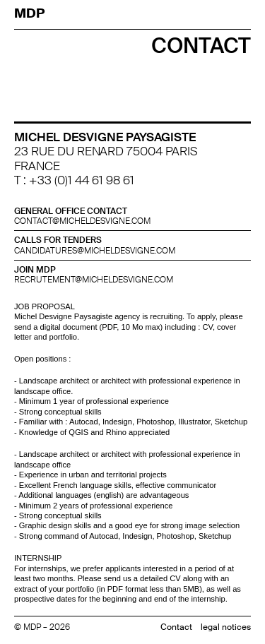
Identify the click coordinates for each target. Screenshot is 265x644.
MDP (31, 13)
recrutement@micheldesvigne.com (94, 280)
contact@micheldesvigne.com (82, 221)
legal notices (226, 627)
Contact (176, 627)
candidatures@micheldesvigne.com (95, 251)
